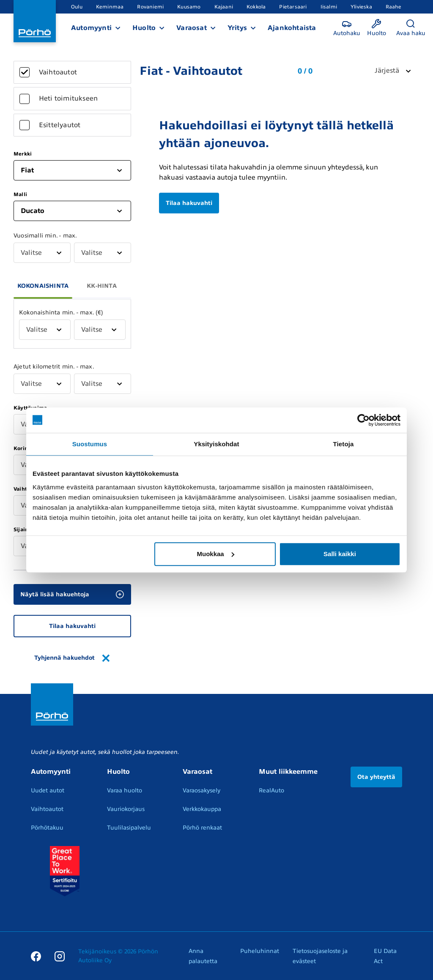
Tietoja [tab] (344, 444)
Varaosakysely (201, 790)
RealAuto (271, 790)
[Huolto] (377, 28)
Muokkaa (216, 554)
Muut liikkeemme (288, 772)
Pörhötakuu (47, 828)
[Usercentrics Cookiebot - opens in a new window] (363, 420)
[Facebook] (36, 956)
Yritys (237, 28)
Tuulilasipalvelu (129, 828)
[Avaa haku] (411, 28)
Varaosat (192, 28)
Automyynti (91, 28)
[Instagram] (60, 956)
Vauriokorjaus (126, 809)
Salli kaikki (340, 554)
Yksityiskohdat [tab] (216, 444)
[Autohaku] (347, 28)
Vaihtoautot (47, 809)
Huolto (144, 28)
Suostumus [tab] (90, 444)
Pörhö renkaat (202, 828)
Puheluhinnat (260, 951)
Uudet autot (48, 790)
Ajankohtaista (292, 28)
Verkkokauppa (202, 809)
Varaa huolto (125, 790)
